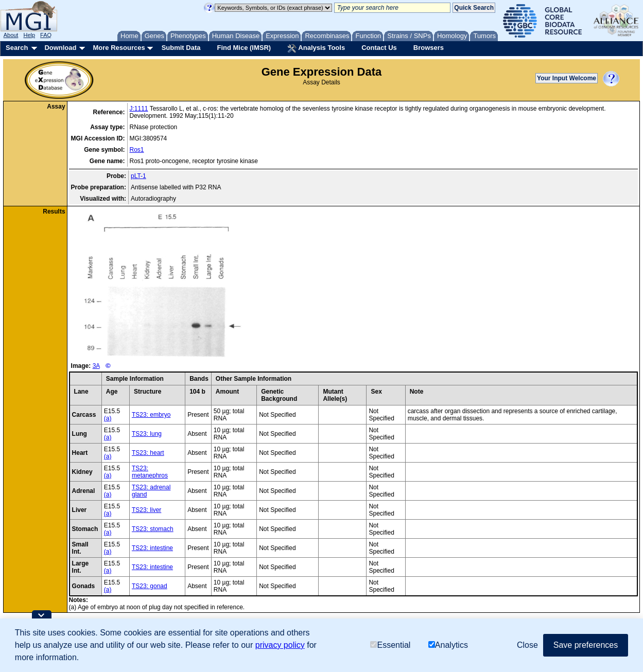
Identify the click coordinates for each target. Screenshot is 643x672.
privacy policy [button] (280, 645)
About (11, 35)
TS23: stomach (153, 529)
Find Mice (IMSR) (244, 48)
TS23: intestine (152, 548)
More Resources (119, 48)
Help (29, 35)
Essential (390, 645)
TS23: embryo (151, 415)
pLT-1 (138, 176)
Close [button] (527, 645)
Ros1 (137, 150)
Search (17, 48)
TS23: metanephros (150, 472)
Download (60, 48)
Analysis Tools (316, 48)
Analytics (448, 645)
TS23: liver (146, 510)
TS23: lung (147, 434)
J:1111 (139, 109)
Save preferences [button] (586, 645)
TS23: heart (148, 453)
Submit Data (181, 48)
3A (96, 366)
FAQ (46, 35)
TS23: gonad (150, 586)
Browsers (429, 48)
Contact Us (379, 48)
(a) (108, 418)
